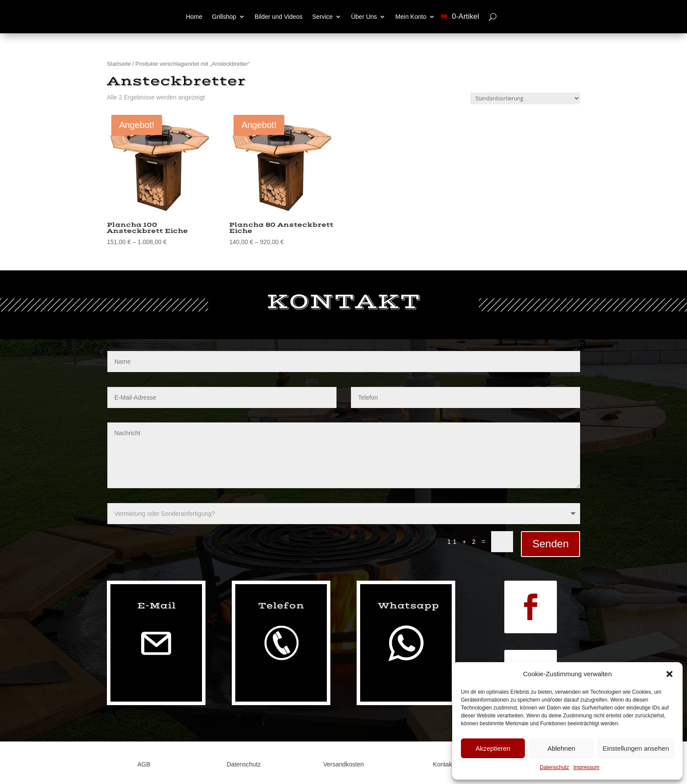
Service (323, 17)
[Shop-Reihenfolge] (525, 98)
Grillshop (224, 17)
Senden (551, 544)
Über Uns (364, 17)
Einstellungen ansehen (636, 748)
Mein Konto (411, 17)
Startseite (119, 64)
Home (194, 17)
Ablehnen (561, 748)
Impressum (586, 767)
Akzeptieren (493, 748)
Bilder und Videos (278, 17)
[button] (669, 674)
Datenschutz (554, 767)
